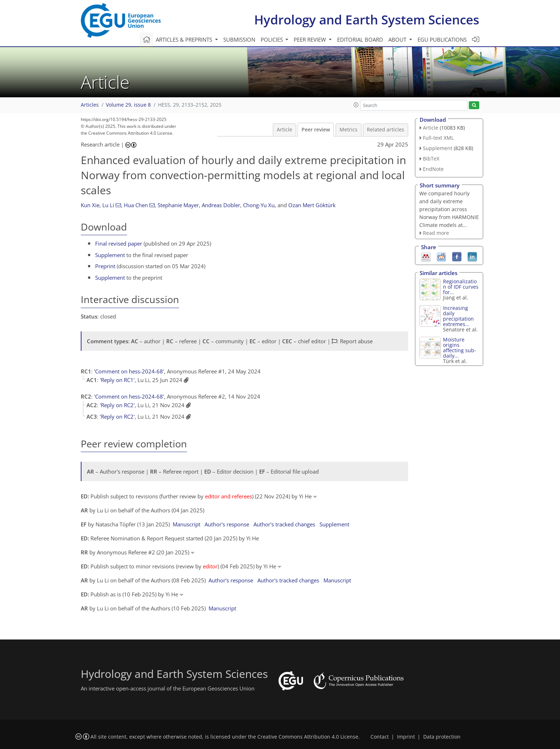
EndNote (433, 169)
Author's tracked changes (284, 524)
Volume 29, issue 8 (128, 105)
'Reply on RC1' (117, 380)
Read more (436, 233)
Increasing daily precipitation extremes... (458, 316)
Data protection (442, 737)
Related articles (386, 130)
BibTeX (431, 159)
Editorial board (360, 39)
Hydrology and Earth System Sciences (367, 20)
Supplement (110, 255)
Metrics (349, 130)
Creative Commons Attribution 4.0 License (308, 737)
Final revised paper (119, 243)
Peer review (316, 130)
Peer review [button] (311, 39)
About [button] (398, 39)
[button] (356, 105)
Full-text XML (438, 138)
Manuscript (186, 524)
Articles (90, 105)
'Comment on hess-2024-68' (129, 371)
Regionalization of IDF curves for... (461, 287)
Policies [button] (272, 39)
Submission (239, 39)
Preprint (105, 266)
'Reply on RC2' (117, 405)
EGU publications (442, 39)
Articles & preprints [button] (185, 39)
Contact (380, 737)
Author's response (227, 524)
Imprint (406, 737)
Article (284, 130)
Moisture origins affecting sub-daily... (459, 348)
